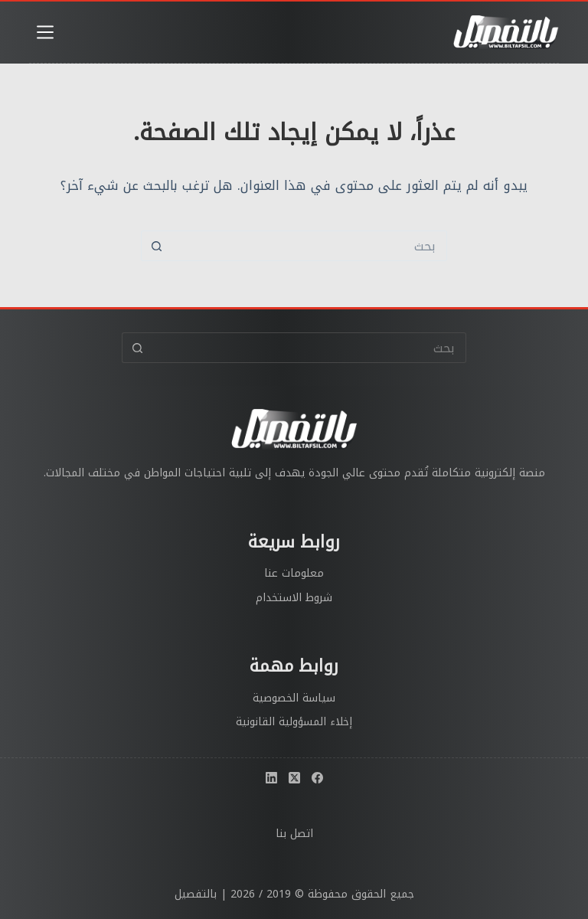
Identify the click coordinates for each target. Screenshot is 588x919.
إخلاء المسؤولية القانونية (294, 722)
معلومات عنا (294, 573)
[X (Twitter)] (294, 778)
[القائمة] (45, 32)
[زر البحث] (156, 246)
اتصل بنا (294, 834)
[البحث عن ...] (309, 246)
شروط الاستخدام (294, 598)
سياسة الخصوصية (294, 698)
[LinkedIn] (271, 778)
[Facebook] (317, 778)
